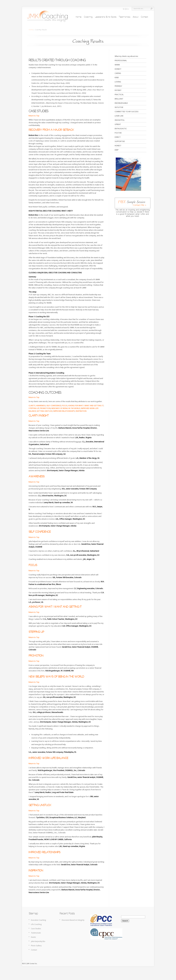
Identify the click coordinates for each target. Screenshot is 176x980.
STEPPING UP (34, 408)
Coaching (88, 17)
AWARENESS (41, 406)
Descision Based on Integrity (73, 920)
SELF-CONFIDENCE (54, 406)
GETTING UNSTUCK (45, 411)
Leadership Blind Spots (106, 17)
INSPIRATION (81, 411)
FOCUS (65, 406)
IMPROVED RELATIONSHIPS (64, 411)
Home (79, 17)
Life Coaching (36, 924)
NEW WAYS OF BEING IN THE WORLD (66, 408)
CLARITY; (32, 406)
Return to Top (34, 116)
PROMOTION (45, 408)
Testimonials (125, 17)
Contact (144, 17)
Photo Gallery (36, 946)
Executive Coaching (38, 920)
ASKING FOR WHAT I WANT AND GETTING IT (86, 406)
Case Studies (36, 929)
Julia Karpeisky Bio (38, 941)
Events (33, 937)
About (136, 17)
